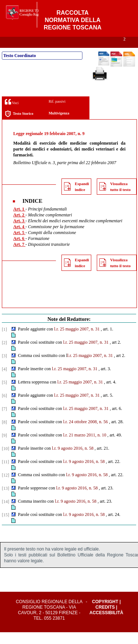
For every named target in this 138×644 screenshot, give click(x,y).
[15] (6, 527)
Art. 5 (19, 244)
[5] (4, 394)
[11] (6, 474)
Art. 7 (19, 256)
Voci (12, 114)
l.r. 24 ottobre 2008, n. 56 (85, 434)
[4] (4, 381)
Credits (105, 619)
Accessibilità (106, 624)
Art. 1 (19, 221)
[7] (4, 421)
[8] (4, 434)
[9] (4, 447)
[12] (6, 487)
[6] (4, 407)
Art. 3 (19, 233)
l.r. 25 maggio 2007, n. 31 (77, 341)
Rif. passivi (57, 113)
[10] (6, 460)
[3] (4, 368)
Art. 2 (19, 227)
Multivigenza (59, 125)
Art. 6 (19, 250)
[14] (6, 513)
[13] (6, 500)
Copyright (105, 613)
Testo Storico (19, 126)
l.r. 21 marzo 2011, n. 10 (84, 447)
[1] (4, 341)
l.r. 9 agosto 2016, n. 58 (73, 460)
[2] (4, 354)
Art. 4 (19, 238)
